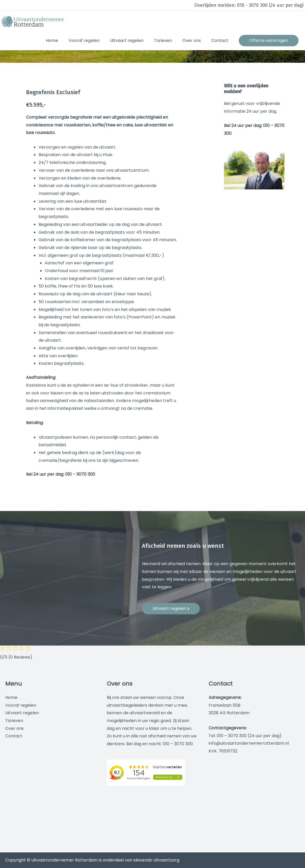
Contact (14, 736)
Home (11, 697)
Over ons (14, 728)
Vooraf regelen (21, 705)
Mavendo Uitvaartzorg (156, 860)
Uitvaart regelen (22, 713)
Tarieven (14, 721)
